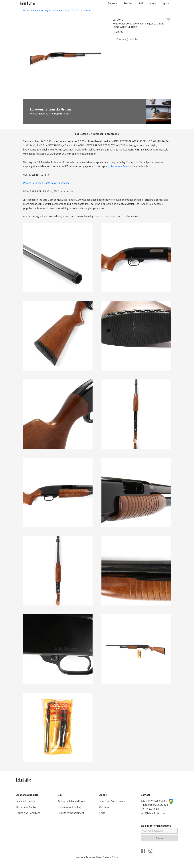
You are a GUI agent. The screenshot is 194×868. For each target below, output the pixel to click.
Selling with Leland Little (71, 801)
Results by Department (71, 813)
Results (128, 3)
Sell (141, 3)
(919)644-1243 (150, 809)
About (153, 3)
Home (27, 10)
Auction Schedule (26, 801)
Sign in (166, 3)
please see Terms (120, 166)
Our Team (105, 807)
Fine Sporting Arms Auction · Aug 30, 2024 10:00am (62, 10)
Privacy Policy (110, 857)
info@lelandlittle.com (153, 813)
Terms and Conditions (28, 813)
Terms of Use (93, 857)
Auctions (113, 3)
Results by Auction (27, 807)
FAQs (102, 813)
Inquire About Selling (69, 807)
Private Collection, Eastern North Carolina (46, 183)
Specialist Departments (112, 801)
